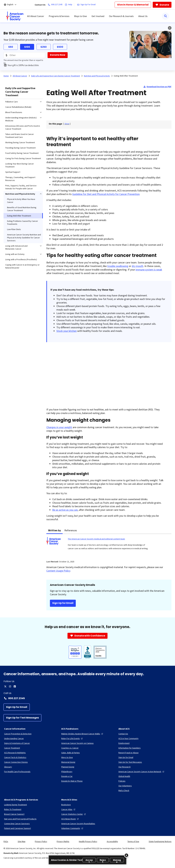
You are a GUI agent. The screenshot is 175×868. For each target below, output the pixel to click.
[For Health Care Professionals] (17, 772)
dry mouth (137, 266)
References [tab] (71, 530)
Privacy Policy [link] (41, 841)
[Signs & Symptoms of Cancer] (17, 743)
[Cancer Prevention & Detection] (18, 734)
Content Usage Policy (58, 571)
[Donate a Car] (67, 776)
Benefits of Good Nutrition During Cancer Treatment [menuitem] (22, 209)
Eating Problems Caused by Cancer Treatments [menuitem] (23, 223)
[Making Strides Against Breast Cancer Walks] (82, 734)
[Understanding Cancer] (14, 738)
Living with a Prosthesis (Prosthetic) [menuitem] (21, 259)
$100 (27, 47)
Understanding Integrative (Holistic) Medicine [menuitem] (21, 119)
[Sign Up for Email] (17, 707)
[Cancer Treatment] (12, 748)
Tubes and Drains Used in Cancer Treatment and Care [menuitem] (20, 136)
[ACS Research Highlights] (15, 753)
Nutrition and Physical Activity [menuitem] (20, 194)
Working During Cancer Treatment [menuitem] (20, 142)
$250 (44, 47)
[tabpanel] (109, 545)
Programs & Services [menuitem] (59, 16)
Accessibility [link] (112, 841)
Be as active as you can (65, 510)
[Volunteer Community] (73, 828)
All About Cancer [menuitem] (36, 16)
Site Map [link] (22, 841)
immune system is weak (149, 270)
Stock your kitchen (67, 331)
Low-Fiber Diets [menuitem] (14, 229)
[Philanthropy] (67, 772)
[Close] (126, 855)
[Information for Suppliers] (130, 748)
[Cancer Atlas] (69, 809)
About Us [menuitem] (143, 16)
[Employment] (124, 743)
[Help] (69, 5)
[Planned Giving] (68, 767)
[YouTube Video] (98, 375)
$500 (60, 47)
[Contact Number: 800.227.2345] (87, 698)
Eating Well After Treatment (126, 76)
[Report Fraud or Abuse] (128, 753)
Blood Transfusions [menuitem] (14, 112)
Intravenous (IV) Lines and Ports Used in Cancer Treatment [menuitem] (23, 127)
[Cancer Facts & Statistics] (15, 757)
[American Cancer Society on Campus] (77, 743)
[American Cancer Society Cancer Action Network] (142, 772)
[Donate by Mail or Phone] (72, 781)
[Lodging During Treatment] (16, 805)
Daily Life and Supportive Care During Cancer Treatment (20, 92)
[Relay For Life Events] (72, 738)
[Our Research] (124, 767)
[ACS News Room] (70, 819)
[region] (87, 860)
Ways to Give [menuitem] (80, 16)
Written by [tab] (54, 530)
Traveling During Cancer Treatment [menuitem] (20, 148)
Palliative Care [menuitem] (12, 102)
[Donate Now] (58, 55)
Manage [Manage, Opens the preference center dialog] (117, 860)
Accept (89, 860)
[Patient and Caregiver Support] (17, 828)
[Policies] (122, 781)
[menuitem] (15, 16)
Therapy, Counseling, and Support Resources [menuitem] (20, 179)
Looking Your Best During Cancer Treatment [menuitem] (20, 165)
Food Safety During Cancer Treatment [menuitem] (22, 153)
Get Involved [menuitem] (98, 16)
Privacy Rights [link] (63, 841)
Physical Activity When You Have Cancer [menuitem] (21, 201)
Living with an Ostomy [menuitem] (15, 254)
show (67, 124)
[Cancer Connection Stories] (16, 762)
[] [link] (67, 124)
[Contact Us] (123, 734)
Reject (103, 860)
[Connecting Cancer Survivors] (17, 824)
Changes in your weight (59, 427)
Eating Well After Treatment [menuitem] (19, 216)
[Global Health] (124, 776)
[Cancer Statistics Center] (74, 814)
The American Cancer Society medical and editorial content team (96, 539)
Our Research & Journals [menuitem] (121, 16)
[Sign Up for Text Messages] (22, 718)
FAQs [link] (6, 841)
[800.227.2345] (56, 5)
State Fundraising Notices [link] (160, 841)
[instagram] (10, 686)
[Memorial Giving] (68, 762)
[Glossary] (8, 767)
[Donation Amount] (24, 55)
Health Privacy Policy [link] (88, 841)
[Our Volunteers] (125, 786)
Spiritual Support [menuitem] (13, 172)
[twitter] (5, 686)
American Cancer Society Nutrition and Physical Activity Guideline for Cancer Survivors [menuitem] (24, 238)
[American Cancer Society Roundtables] (78, 824)
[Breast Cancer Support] (14, 814)
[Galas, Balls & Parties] (71, 753)
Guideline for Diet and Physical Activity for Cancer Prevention (106, 194)
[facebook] (15, 686)
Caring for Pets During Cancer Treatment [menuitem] (23, 158)
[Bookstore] (66, 805)
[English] (12, 5)
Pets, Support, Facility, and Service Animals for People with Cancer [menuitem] (21, 187)
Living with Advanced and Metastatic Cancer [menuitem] (16, 247)
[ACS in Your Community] (128, 738)
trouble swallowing (118, 266)
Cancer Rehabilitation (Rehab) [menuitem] (18, 107)
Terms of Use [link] (133, 841)
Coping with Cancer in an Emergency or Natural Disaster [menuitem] (22, 266)
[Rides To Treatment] (13, 809)
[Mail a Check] (124, 790)
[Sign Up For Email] (87, 5)
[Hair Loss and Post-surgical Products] (20, 819)
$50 (11, 47)
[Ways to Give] (67, 757)
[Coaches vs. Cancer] (70, 748)
